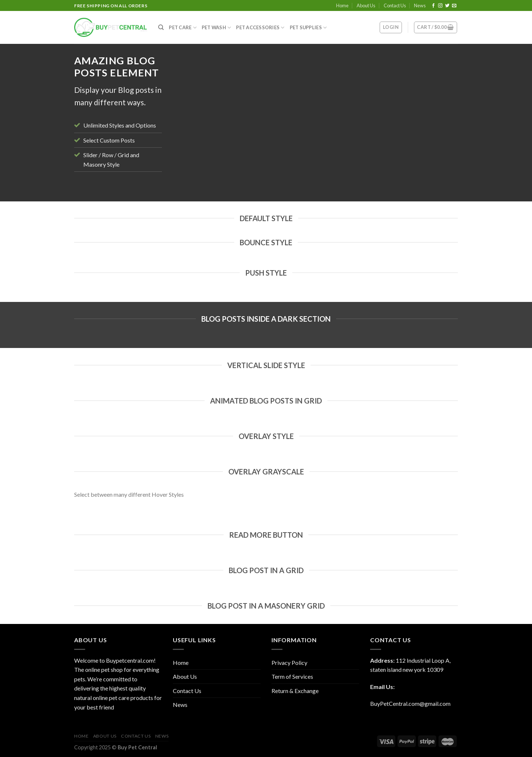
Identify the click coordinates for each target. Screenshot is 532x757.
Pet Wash (216, 28)
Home (342, 5)
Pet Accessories (260, 28)
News (420, 5)
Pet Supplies (308, 28)
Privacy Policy (289, 663)
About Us (366, 5)
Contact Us (395, 5)
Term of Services (292, 676)
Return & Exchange (295, 691)
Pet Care (183, 28)
